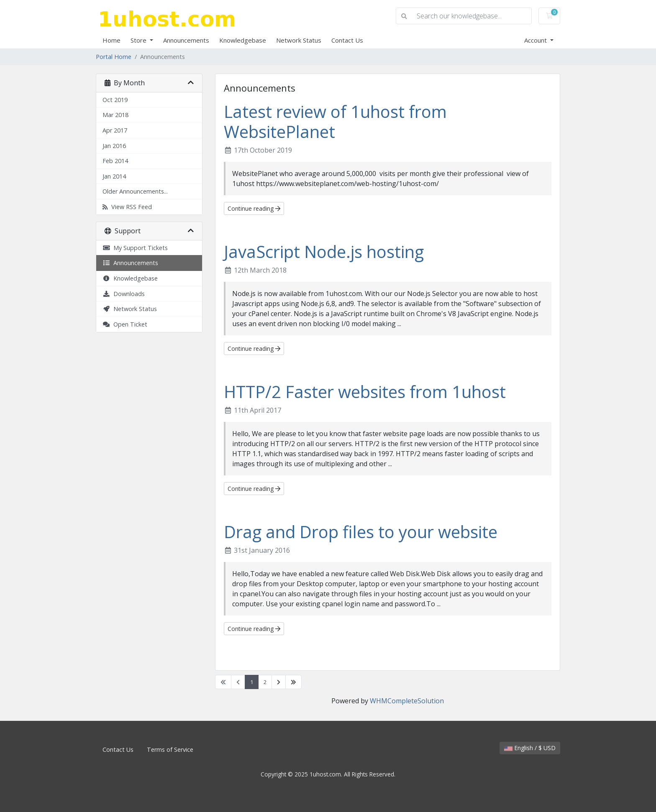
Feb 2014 (115, 161)
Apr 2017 (115, 130)
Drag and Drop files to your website (361, 532)
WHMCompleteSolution (407, 701)
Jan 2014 (114, 176)
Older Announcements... (135, 191)
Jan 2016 (114, 146)
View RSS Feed (127, 207)
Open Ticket (125, 324)
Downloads (124, 294)
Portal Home (114, 57)
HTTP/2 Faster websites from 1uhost (365, 392)
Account (536, 40)
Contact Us (347, 40)
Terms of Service (170, 749)
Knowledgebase (243, 40)
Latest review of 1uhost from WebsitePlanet (335, 121)
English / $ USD (530, 748)
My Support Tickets (135, 248)
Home (111, 40)
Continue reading (254, 208)
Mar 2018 (115, 115)
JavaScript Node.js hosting (324, 252)
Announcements (186, 40)
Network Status (299, 40)
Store (139, 40)
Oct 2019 (115, 100)
